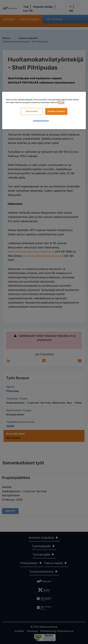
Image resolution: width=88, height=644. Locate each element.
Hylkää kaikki (32, 111)
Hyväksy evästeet (56, 111)
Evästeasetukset (41, 121)
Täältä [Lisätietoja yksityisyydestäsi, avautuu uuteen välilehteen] (61, 102)
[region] (44, 110)
